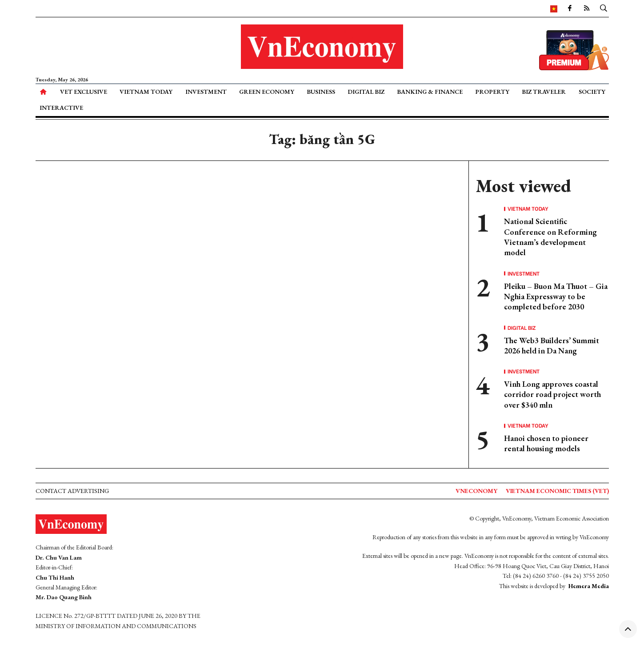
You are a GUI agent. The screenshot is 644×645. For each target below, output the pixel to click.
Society (592, 92)
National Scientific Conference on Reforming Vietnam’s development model (550, 237)
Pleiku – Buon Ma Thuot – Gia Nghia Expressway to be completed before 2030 (556, 296)
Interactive (61, 108)
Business (321, 92)
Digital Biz (366, 92)
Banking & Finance (430, 92)
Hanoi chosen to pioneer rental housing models (546, 443)
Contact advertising (72, 491)
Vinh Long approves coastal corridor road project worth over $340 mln (552, 394)
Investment (206, 92)
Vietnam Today (146, 92)
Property (492, 92)
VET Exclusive (84, 92)
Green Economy (267, 92)
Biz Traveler (544, 92)
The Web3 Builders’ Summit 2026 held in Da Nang (552, 345)
